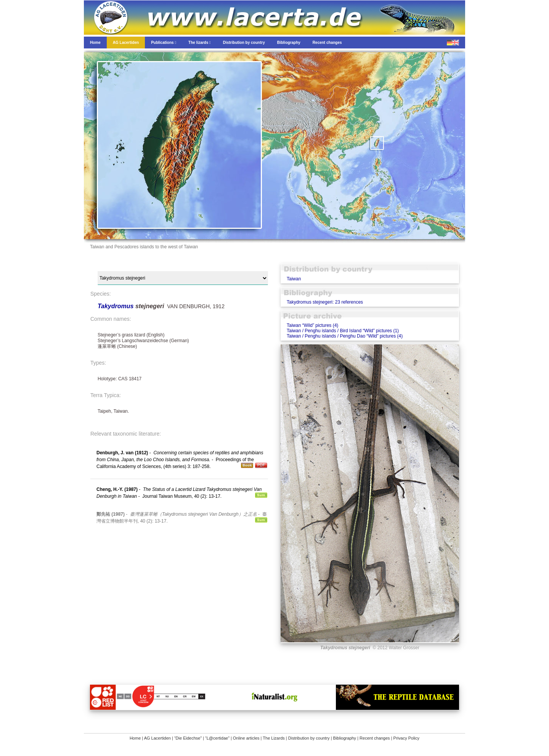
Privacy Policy (406, 738)
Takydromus (116, 306)
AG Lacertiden (157, 738)
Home (135, 738)
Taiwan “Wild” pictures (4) (312, 325)
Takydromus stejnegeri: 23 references (325, 302)
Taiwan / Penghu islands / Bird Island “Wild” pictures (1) (343, 331)
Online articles (246, 738)
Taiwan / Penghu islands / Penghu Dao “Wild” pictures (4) (345, 336)
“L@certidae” (217, 738)
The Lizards (274, 738)
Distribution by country (309, 738)
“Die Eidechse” (188, 738)
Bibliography (345, 738)
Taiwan (294, 279)
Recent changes (375, 738)
